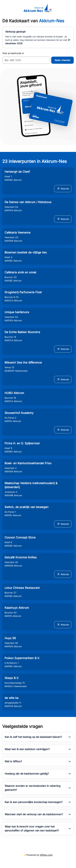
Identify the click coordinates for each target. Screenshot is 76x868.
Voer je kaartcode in (13, 53)
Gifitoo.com (46, 855)
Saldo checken (62, 60)
